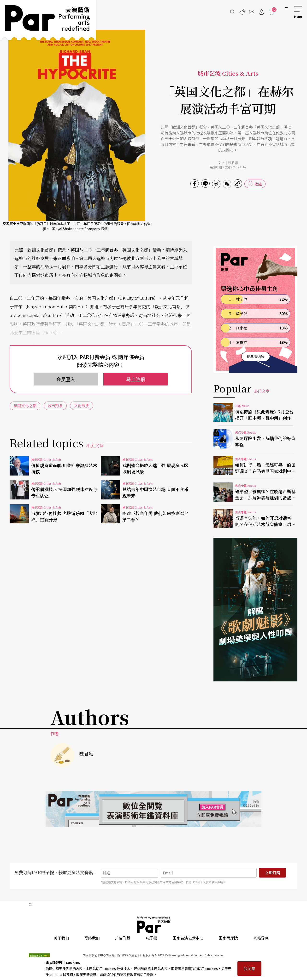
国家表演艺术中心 (188, 938)
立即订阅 (272, 873)
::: (286, 8)
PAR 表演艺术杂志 (153, 925)
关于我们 (61, 938)
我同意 (249, 969)
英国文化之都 (25, 406)
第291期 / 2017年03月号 (228, 167)
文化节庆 (82, 406)
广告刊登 (123, 938)
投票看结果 (256, 356)
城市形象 (55, 406)
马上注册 (136, 379)
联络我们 (92, 938)
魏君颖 (233, 163)
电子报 (152, 938)
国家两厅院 (228, 938)
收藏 (258, 184)
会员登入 (66, 379)
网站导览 (261, 938)
